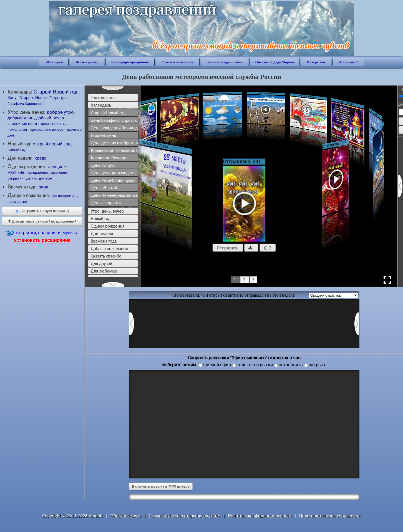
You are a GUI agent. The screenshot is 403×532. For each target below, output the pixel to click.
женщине (57, 167)
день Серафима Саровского (115, 120)
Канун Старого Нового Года (33, 98)
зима (44, 187)
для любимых (104, 271)
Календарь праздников (130, 62)
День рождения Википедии (115, 128)
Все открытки (87, 62)
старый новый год (52, 144)
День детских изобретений (115, 143)
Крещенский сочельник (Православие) (115, 150)
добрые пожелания (109, 249)
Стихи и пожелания (178, 62)
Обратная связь (126, 516)
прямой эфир (217, 365)
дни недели (102, 234)
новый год (17, 150)
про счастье (17, 202)
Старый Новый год (56, 92)
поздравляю (37, 172)
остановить (291, 365)
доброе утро (60, 112)
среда (41, 158)
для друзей (102, 264)
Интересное (316, 62)
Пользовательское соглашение (330, 516)
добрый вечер (50, 118)
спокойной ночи (22, 123)
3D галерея (54, 62)
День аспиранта (106, 203)
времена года (104, 241)
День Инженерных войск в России (115, 195)
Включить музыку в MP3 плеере (161, 486)
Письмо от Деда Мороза (274, 62)
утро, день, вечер (107, 211)
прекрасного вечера (47, 129)
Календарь (101, 105)
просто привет (52, 124)
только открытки (255, 365)
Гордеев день (104, 135)
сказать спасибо (106, 256)
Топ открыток (103, 98)
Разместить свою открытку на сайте (185, 516)
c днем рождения (108, 226)
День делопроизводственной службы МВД (115, 173)
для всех (46, 178)
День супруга (103, 165)
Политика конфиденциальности (260, 516)
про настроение (64, 196)
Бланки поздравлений (225, 62)
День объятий (104, 188)
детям (31, 178)
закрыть (318, 365)
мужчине (16, 172)
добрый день (20, 118)
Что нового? (348, 62)
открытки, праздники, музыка (42, 236)
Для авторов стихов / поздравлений (42, 221)
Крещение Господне (110, 158)
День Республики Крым (113, 180)
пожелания (17, 129)
